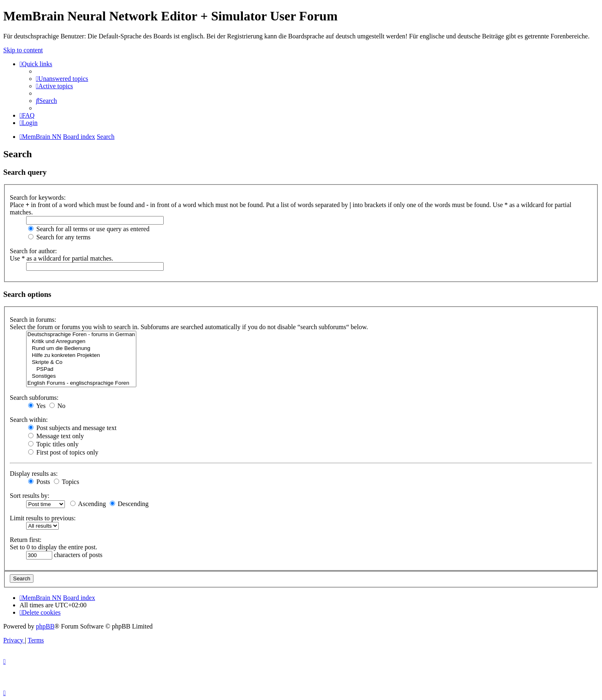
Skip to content (23, 50)
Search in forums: (33, 320)
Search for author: (33, 251)
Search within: (29, 420)
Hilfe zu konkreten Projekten (81, 356)
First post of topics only (63, 452)
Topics (67, 482)
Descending (129, 504)
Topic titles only (53, 444)
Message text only (56, 436)
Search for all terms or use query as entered (89, 229)
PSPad (81, 369)
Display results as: (34, 474)
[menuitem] (62, 79)
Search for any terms (59, 237)
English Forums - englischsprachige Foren (81, 383)
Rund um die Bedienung (81, 349)
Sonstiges (81, 376)
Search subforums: (34, 398)
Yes (37, 406)
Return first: (26, 540)
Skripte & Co (81, 362)
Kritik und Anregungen (81, 342)
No (58, 406)
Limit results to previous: (43, 518)
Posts (39, 482)
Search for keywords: (38, 197)
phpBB (45, 626)
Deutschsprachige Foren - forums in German (81, 335)
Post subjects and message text (72, 428)
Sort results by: (30, 496)
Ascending (88, 504)
